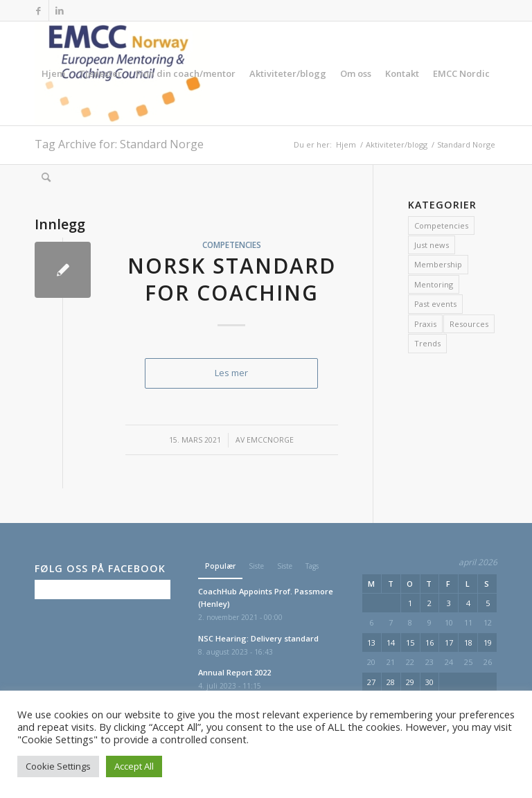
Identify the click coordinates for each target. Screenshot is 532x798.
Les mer (231, 373)
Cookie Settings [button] (58, 766)
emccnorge (270, 440)
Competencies (232, 245)
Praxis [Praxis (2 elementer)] (425, 324)
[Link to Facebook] (38, 10)
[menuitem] (53, 73)
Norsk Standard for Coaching (232, 279)
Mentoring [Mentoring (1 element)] (434, 284)
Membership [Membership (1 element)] (438, 264)
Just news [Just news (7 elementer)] (432, 245)
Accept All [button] (134, 766)
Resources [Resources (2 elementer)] (469, 324)
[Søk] (46, 177)
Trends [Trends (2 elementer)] (427, 343)
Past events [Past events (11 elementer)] (435, 304)
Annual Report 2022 (234, 672)
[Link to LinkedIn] (60, 10)
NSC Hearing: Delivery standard (258, 638)
